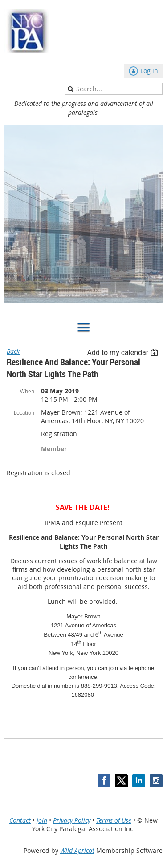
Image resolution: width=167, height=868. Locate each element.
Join (42, 820)
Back (13, 351)
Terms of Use (114, 820)
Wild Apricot (77, 850)
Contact (20, 820)
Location (24, 412)
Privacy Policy (72, 820)
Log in (149, 71)
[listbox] (124, 353)
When (27, 391)
